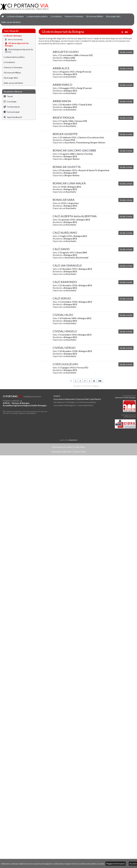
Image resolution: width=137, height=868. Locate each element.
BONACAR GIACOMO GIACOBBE (74, 150)
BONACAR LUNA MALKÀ (69, 183)
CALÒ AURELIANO (65, 233)
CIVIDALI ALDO (63, 315)
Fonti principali (12, 112)
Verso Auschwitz (14, 39)
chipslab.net (73, 440)
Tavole (8, 96)
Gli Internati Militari (95, 16)
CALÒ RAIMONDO (65, 282)
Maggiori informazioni (116, 864)
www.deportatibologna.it (65, 405)
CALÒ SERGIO (62, 298)
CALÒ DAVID (61, 249)
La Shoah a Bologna (15, 16)
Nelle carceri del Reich (11, 22)
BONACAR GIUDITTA (67, 167)
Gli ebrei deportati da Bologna (17, 44)
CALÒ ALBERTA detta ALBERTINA (75, 216)
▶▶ (126, 32)
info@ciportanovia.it (32, 396)
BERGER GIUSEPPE (65, 134)
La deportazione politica (37, 16)
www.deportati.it (86, 405)
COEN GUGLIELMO (65, 364)
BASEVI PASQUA (64, 117)
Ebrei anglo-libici (113, 16)
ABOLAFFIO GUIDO (66, 52)
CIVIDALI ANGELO (65, 331)
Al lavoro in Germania (74, 16)
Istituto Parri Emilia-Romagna (125, 398)
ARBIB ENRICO (62, 85)
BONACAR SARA (64, 200)
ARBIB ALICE (61, 68)
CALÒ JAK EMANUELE (67, 265)
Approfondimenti (13, 117)
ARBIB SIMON (62, 101)
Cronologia (10, 102)
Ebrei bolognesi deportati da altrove (19, 51)
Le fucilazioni (56, 16)
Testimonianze (12, 107)
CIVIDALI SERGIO (64, 348)
